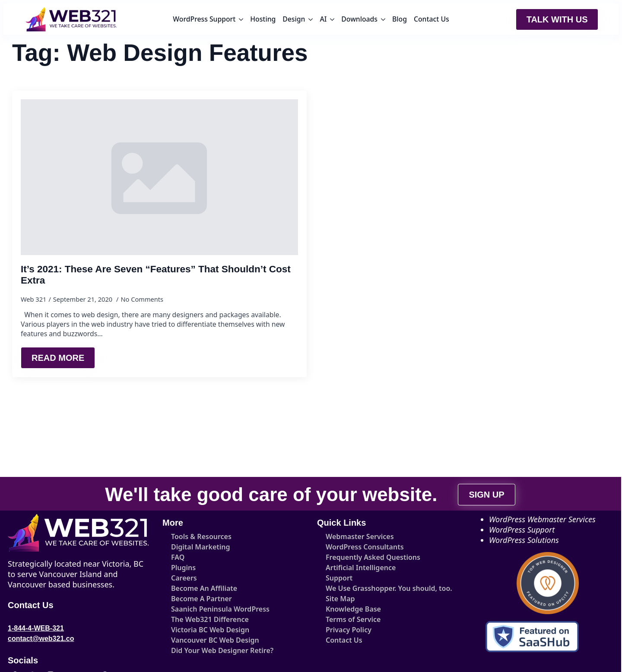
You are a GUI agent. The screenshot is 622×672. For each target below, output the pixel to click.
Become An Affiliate (204, 588)
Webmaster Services (360, 536)
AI (323, 19)
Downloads (359, 19)
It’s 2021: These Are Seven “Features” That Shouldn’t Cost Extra (156, 275)
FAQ (178, 557)
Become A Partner (202, 599)
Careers (184, 578)
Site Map (340, 599)
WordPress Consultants (365, 547)
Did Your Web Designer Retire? (222, 650)
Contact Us (432, 19)
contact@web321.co (41, 639)
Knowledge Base (353, 609)
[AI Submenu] (332, 19)
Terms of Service (353, 619)
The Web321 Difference (210, 619)
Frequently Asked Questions (373, 557)
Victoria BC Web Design (210, 630)
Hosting (263, 19)
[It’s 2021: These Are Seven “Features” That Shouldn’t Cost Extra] (159, 177)
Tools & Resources (201, 536)
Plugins (183, 568)
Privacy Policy (349, 630)
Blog (400, 19)
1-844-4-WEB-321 (36, 628)
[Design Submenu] (311, 19)
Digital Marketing (201, 547)
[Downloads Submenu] (383, 19)
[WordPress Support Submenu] (241, 19)
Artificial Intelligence (361, 568)
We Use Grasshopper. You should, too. (384, 588)
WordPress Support (204, 19)
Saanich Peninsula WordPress (220, 609)
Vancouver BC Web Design (215, 640)
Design (294, 19)
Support (339, 578)
